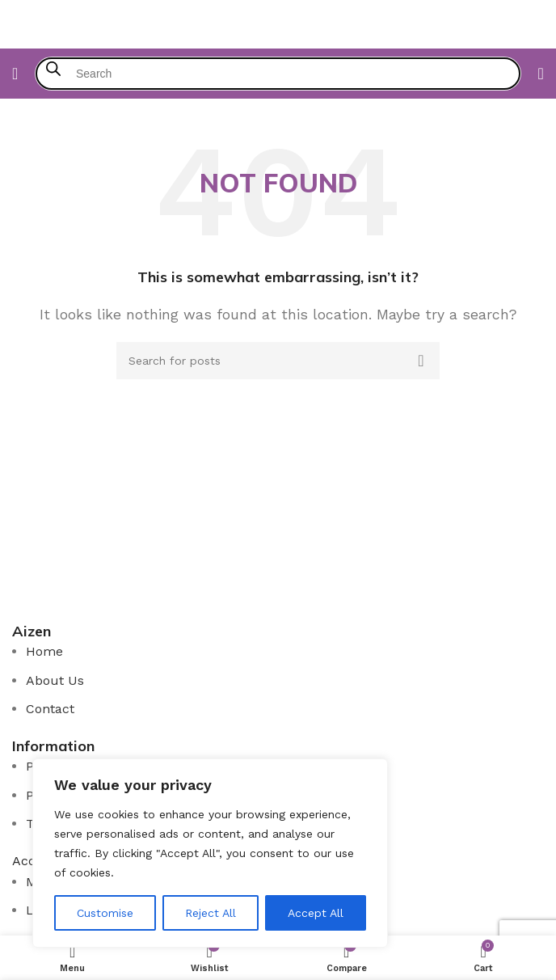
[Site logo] (278, 23)
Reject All (211, 913)
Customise (105, 913)
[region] (210, 853)
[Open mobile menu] (15, 74)
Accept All (316, 913)
